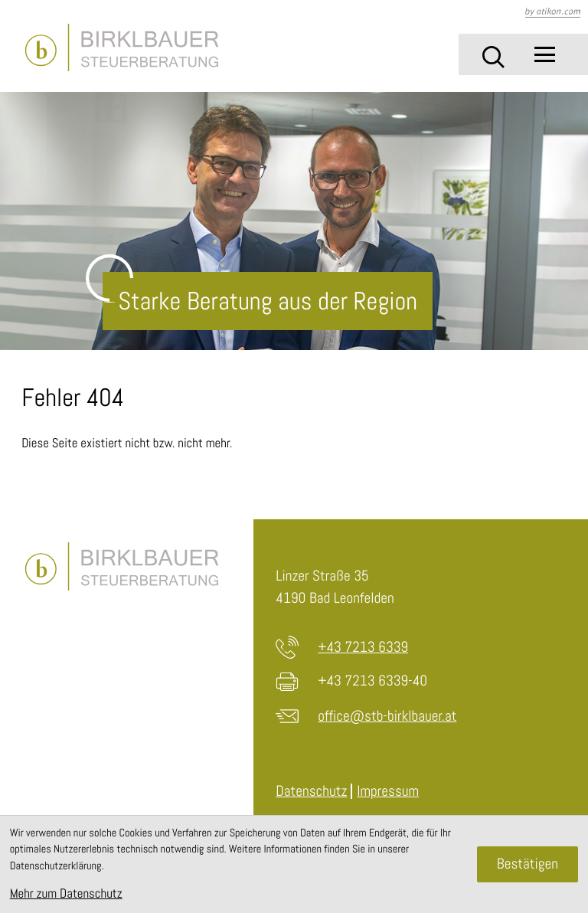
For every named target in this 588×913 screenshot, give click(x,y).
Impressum (388, 791)
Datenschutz (311, 791)
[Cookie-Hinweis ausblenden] (528, 865)
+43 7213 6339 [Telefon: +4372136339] (363, 647)
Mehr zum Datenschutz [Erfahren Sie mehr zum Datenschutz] (66, 893)
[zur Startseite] (121, 48)
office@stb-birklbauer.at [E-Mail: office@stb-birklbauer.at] (387, 716)
